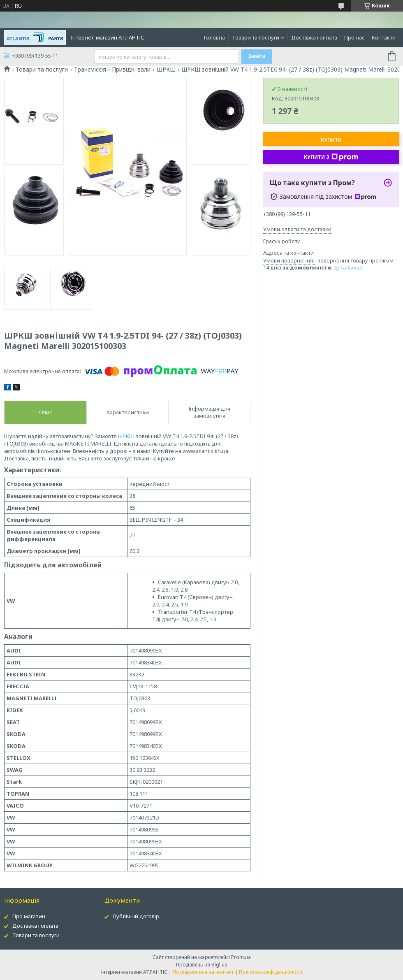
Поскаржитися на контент (203, 972)
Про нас (354, 37)
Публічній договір (136, 916)
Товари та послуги (256, 37)
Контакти (384, 37)
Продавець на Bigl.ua (202, 965)
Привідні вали (131, 70)
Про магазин (29, 916)
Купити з (331, 157)
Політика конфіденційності (271, 972)
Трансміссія (90, 70)
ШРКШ (166, 70)
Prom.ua (241, 957)
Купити (331, 140)
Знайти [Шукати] (257, 56)
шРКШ (126, 436)
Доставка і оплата (314, 37)
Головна (214, 37)
